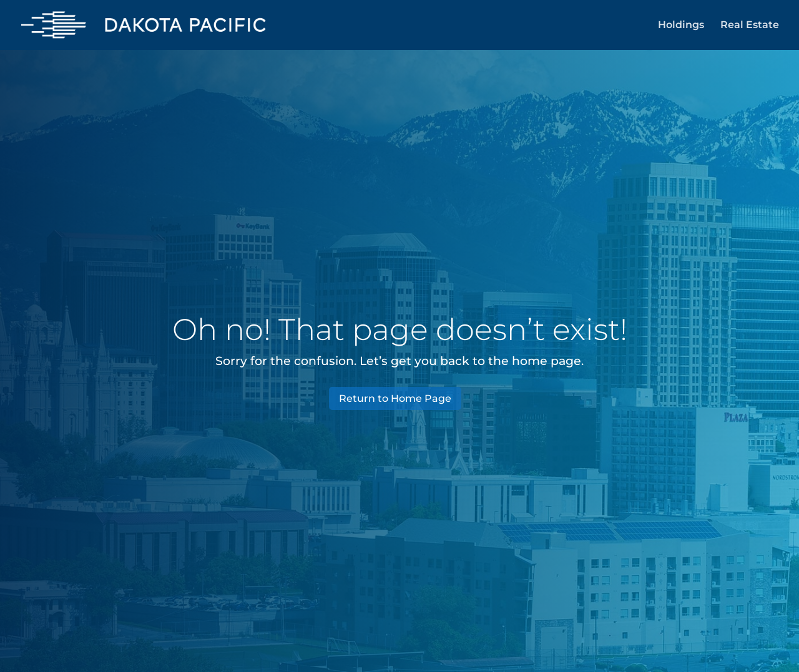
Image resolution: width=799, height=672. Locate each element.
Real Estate (750, 26)
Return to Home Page (395, 398)
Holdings (681, 26)
